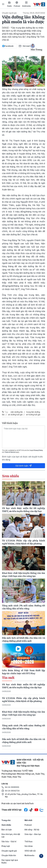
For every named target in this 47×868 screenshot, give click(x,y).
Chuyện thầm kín (9, 855)
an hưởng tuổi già (33, 415)
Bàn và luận (7, 830)
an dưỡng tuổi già (15, 415)
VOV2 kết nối (30, 851)
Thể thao (29, 841)
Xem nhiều (6, 825)
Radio (9, 4)
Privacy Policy (38, 450)
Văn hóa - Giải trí (9, 841)
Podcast (17, 4)
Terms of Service (10, 452)
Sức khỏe (29, 846)
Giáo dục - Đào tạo (33, 834)
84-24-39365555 (12, 787)
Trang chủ (6, 820)
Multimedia (26, 4)
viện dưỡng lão (17, 412)
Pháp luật (6, 846)
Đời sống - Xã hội (32, 830)
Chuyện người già (9, 13)
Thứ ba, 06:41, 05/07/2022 (34, 13)
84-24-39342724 (12, 791)
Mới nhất (28, 820)
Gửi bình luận (24, 466)
